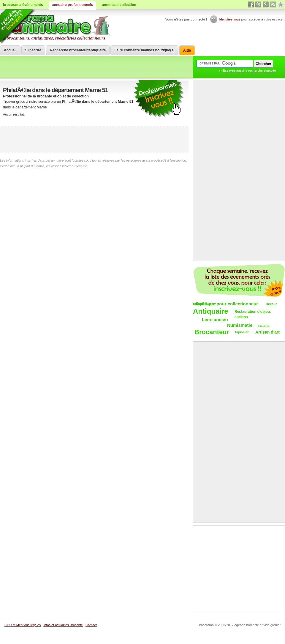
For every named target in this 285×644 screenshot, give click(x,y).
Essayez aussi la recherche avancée (250, 70)
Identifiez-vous (230, 19)
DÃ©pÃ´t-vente (205, 304)
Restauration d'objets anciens (253, 314)
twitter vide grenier (258, 4)
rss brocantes (273, 4)
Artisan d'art (267, 332)
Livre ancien (215, 319)
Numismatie (240, 325)
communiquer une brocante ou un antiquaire (159, 99)
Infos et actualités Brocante (63, 625)
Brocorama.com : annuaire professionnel (57, 27)
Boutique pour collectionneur (227, 304)
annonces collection (119, 5)
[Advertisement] (94, 140)
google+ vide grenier (266, 4)
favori (281, 4)
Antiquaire (211, 311)
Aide (187, 50)
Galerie (264, 326)
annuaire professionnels (73, 5)
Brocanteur (212, 332)
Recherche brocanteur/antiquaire (78, 50)
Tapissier (242, 332)
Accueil (10, 50)
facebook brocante (251, 4)
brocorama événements (23, 5)
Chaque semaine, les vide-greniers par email (239, 280)
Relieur (271, 304)
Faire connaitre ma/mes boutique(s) (144, 50)
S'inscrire (33, 50)
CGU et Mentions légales (23, 625)
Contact (91, 625)
